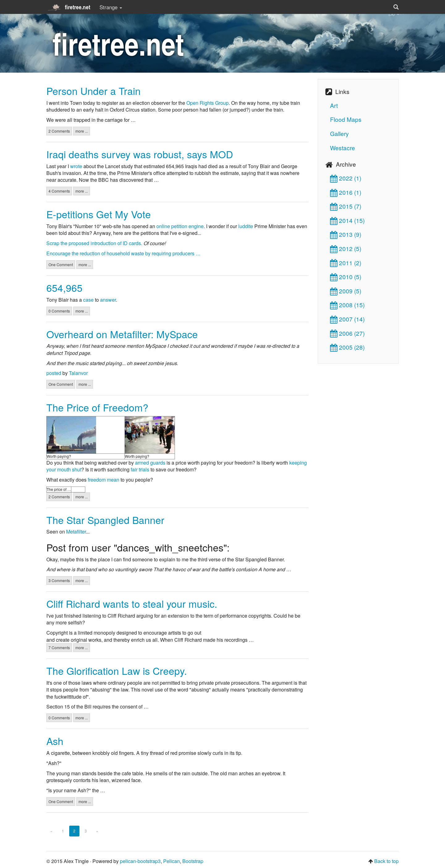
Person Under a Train (93, 91)
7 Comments (59, 647)
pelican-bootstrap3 (140, 861)
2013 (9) (346, 234)
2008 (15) (347, 305)
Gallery (339, 133)
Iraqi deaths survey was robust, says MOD (140, 154)
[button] (396, 7)
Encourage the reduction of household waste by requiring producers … (123, 253)
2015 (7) (346, 206)
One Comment (61, 264)
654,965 (64, 287)
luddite (246, 226)
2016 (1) (346, 192)
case (88, 300)
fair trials (140, 469)
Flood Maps (346, 119)
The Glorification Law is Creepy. (117, 670)
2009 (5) (346, 291)
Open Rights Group (208, 103)
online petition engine (180, 226)
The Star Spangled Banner (105, 520)
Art (334, 105)
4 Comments (59, 191)
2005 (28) (347, 347)
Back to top (386, 861)
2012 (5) (346, 248)
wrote (76, 166)
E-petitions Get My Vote (99, 214)
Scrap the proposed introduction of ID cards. (94, 243)
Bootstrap (193, 861)
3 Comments (59, 580)
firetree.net (68, 7)
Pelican (172, 861)
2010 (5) (346, 277)
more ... (82, 131)
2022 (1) (346, 178)
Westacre (343, 148)
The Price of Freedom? (97, 407)
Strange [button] (111, 7)
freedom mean (104, 480)
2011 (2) (346, 263)
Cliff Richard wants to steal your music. (132, 603)
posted (54, 373)
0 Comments (59, 311)
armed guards (150, 463)
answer (108, 300)
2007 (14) (347, 319)
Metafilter (76, 532)
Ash (55, 741)
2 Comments (59, 131)
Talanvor (78, 373)
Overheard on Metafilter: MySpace (122, 334)
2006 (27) (347, 333)
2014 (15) (347, 220)
